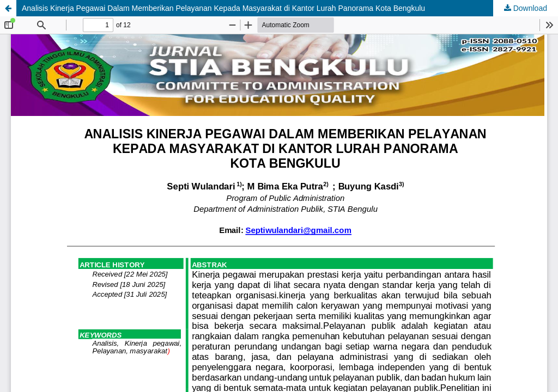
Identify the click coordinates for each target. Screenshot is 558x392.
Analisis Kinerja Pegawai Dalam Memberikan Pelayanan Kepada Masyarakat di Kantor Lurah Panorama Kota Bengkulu (223, 8)
